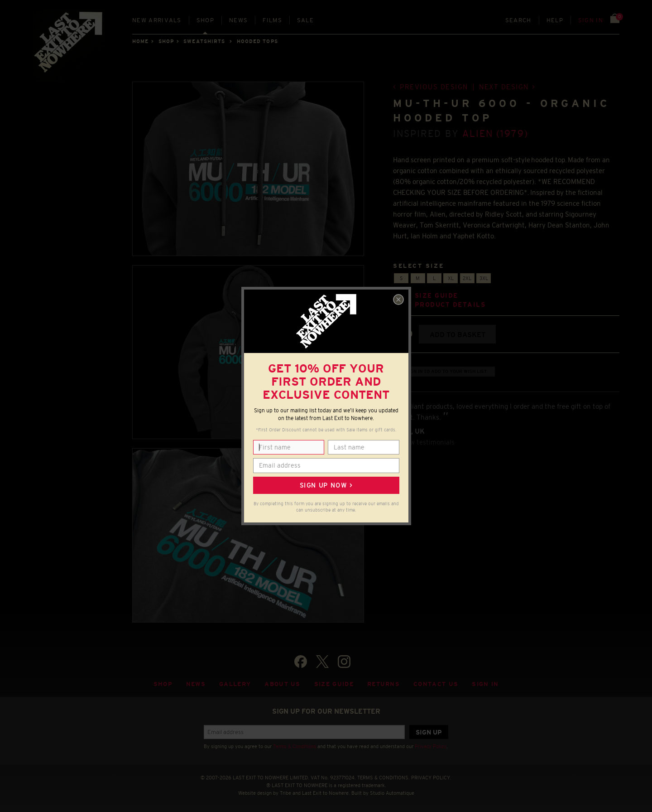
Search (518, 20)
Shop (205, 20)
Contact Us (436, 684)
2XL (467, 278)
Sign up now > (326, 485)
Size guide (334, 684)
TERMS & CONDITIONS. (384, 778)
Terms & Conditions (295, 746)
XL (451, 278)
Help (555, 20)
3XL (484, 278)
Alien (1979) (496, 133)
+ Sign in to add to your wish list (444, 371)
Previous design (434, 87)
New (157, 20)
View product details (439, 305)
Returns (384, 684)
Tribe (285, 793)
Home (140, 41)
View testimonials (427, 442)
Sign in (591, 20)
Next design (504, 87)
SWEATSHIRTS (204, 41)
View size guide (426, 296)
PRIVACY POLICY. (431, 778)
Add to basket (458, 335)
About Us (283, 684)
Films (272, 20)
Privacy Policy (431, 746)
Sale (305, 20)
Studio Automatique (392, 793)
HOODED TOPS (257, 41)
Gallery (235, 684)
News (238, 20)
